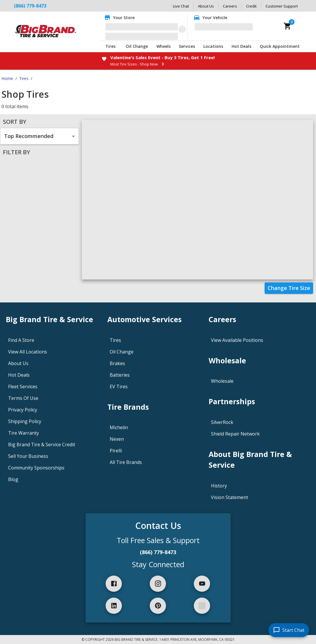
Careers (230, 6)
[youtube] (202, 584)
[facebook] (114, 584)
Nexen (117, 439)
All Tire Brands (126, 462)
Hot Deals (241, 46)
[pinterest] (158, 606)
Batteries (120, 375)
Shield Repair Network (235, 434)
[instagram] (158, 584)
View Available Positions (237, 340)
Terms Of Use (23, 398)
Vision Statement (230, 497)
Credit (251, 6)
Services (187, 46)
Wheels (164, 46)
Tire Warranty (24, 433)
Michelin (119, 427)
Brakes (117, 363)
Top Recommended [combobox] (29, 136)
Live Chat (181, 6)
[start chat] (289, 630)
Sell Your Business (28, 456)
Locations (213, 46)
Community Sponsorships (36, 468)
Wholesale (222, 381)
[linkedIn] (114, 606)
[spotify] (202, 606)
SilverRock (222, 422)
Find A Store (21, 340)
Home (7, 78)
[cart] (288, 26)
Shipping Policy (25, 421)
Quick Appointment (280, 46)
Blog (13, 479)
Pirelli (116, 451)
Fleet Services (23, 387)
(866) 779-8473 (30, 6)
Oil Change (137, 46)
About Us (206, 6)
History (219, 486)
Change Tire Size (289, 288)
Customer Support (282, 6)
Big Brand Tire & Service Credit (42, 445)
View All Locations (28, 352)
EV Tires (119, 387)
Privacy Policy (23, 410)
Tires (110, 46)
